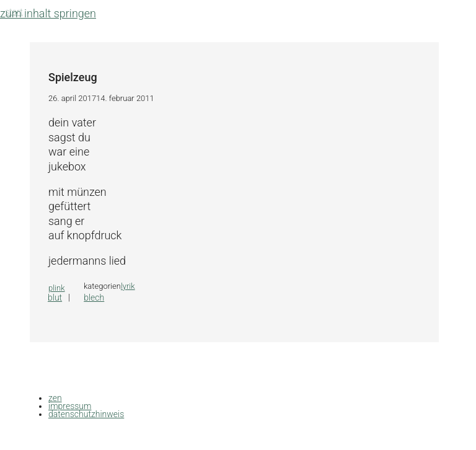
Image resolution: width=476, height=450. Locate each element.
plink (57, 288)
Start (14, 12)
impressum (70, 406)
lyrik (128, 286)
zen (55, 398)
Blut (55, 298)
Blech (94, 298)
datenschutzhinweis (86, 414)
